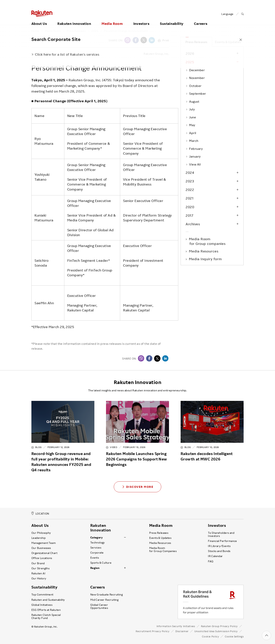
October (194, 86)
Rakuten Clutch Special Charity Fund (46, 616)
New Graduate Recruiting (106, 595)
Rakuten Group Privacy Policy (219, 626)
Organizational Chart (44, 553)
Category (97, 537)
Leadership (38, 538)
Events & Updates (228, 42)
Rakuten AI (38, 573)
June (191, 117)
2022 (190, 190)
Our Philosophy (41, 533)
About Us (39, 19)
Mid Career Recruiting (104, 600)
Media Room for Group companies (208, 241)
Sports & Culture (101, 563)
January (193, 156)
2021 (190, 198)
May (191, 125)
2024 (190, 172)
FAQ (211, 561)
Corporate (97, 553)
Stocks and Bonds (219, 551)
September (196, 94)
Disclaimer (182, 631)
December (195, 70)
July (190, 109)
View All (193, 164)
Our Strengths (40, 568)
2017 (189, 215)
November (195, 78)
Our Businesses (41, 548)
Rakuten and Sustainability (48, 600)
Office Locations (42, 558)
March (192, 141)
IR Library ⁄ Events (219, 546)
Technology (98, 543)
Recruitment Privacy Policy (153, 631)
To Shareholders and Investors (221, 534)
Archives (193, 224)
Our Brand (38, 563)
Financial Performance (222, 541)
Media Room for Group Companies (163, 550)
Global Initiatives (42, 605)
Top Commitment (42, 595)
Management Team (44, 543)
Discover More (138, 487)
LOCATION (40, 514)
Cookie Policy (210, 636)
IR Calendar (215, 556)
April (191, 133)
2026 (190, 53)
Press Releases (76, 31)
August (192, 101)
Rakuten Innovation (74, 19)
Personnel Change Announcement (126, 31)
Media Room (112, 19)
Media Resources (204, 251)
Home (35, 31)
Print (163, 40)
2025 (95, 31)
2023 (190, 181)
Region (95, 568)
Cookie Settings (234, 637)
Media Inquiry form (206, 259)
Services (96, 548)
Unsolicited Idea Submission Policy (216, 631)
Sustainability (172, 19)
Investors (141, 19)
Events (95, 558)
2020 (190, 207)
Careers (201, 19)
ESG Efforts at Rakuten (46, 610)
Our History (39, 578)
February (194, 149)
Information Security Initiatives (176, 626)
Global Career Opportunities (99, 606)
